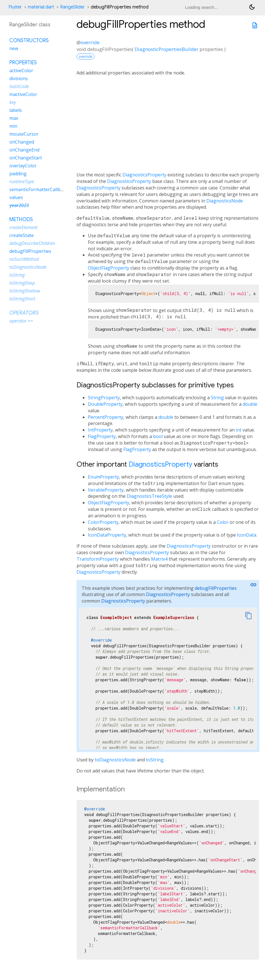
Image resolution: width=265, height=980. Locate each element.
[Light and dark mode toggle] (252, 7)
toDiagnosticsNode (115, 760)
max (14, 118)
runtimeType (22, 182)
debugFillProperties (216, 588)
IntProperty (100, 430)
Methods (21, 219)
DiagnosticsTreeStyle (149, 496)
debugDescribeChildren (32, 243)
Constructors (29, 40)
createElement (23, 227)
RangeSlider (72, 7)
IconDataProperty (107, 535)
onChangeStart (26, 158)
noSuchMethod (24, 259)
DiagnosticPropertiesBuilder (167, 49)
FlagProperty (102, 436)
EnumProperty (103, 477)
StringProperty (104, 398)
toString (155, 760)
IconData (247, 535)
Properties (23, 63)
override (90, 42)
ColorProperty (103, 522)
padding (18, 174)
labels (16, 110)
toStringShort (22, 299)
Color (223, 522)
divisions (19, 78)
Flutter (15, 7)
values (16, 197)
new (14, 48)
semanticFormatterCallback (38, 189)
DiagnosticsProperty (144, 175)
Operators (24, 313)
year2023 (19, 205)
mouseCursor (24, 134)
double (250, 404)
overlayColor (23, 166)
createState (22, 235)
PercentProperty (106, 417)
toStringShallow (25, 291)
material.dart (41, 7)
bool (158, 436)
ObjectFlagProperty (109, 268)
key (13, 102)
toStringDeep (22, 283)
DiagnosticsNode (225, 201)
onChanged (22, 142)
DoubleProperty (105, 404)
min (13, 126)
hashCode (19, 86)
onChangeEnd (24, 150)
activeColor (21, 71)
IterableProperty (106, 490)
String (217, 398)
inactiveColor (23, 94)
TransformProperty (98, 559)
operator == (21, 321)
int (239, 430)
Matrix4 (159, 559)
